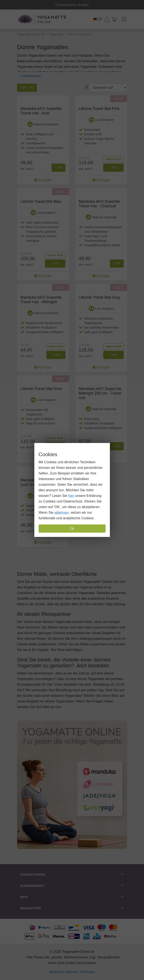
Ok (72, 528)
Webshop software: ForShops (72, 972)
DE (98, 19)
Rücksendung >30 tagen (72, 5)
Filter (27, 88)
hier (71, 496)
